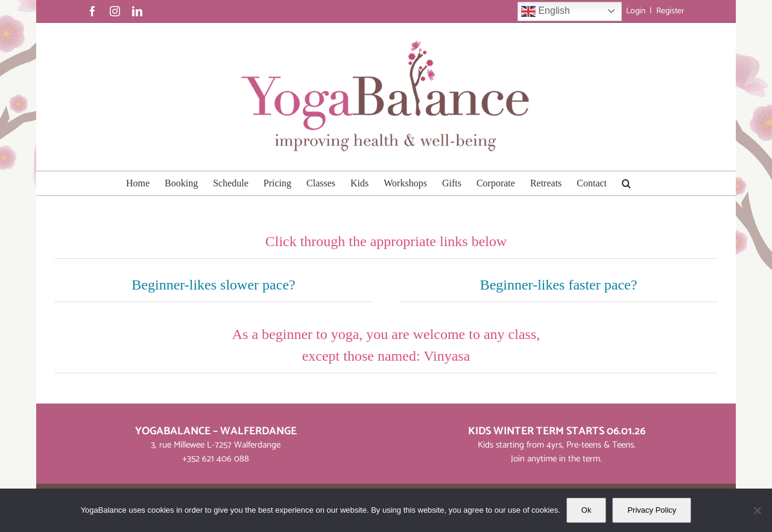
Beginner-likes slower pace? (213, 285)
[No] (757, 510)
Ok (587, 510)
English (546, 11)
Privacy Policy (652, 510)
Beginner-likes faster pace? (559, 285)
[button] (626, 183)
